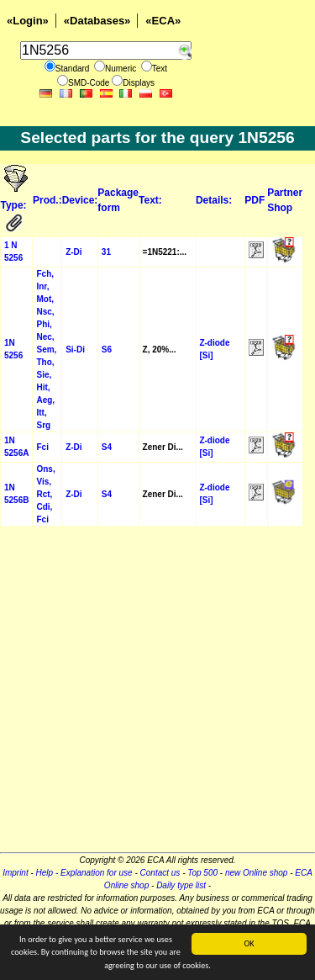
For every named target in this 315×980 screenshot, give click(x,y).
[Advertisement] (157, 694)
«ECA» (163, 21)
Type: (15, 205)
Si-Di (75, 350)
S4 (107, 447)
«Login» (28, 21)
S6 (107, 350)
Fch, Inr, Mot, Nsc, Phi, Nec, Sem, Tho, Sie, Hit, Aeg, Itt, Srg (46, 350)
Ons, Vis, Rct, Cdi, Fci (45, 494)
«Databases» (97, 21)
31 (106, 252)
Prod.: (47, 200)
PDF (255, 200)
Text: (150, 200)
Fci (42, 447)
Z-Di (73, 252)
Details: (214, 200)
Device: (80, 200)
